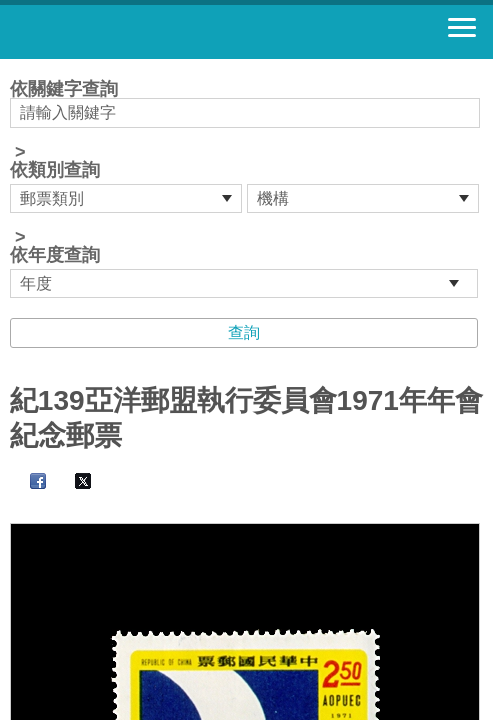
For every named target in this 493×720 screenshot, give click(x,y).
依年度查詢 (55, 255)
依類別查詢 (55, 170)
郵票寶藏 (125, 32)
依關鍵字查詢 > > (246, 189)
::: (16, 67)
